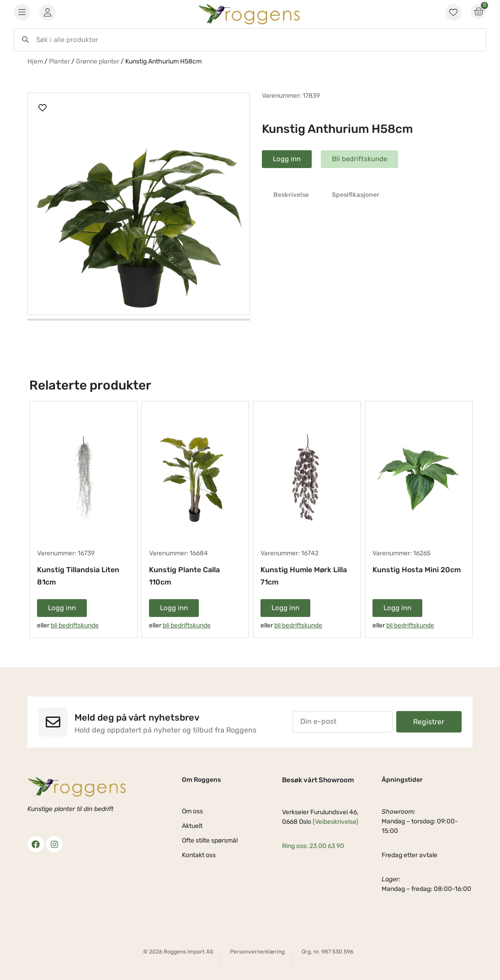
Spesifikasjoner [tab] (356, 195)
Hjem (35, 61)
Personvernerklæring (257, 952)
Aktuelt (192, 826)
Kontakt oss (199, 855)
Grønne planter (98, 61)
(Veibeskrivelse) (335, 822)
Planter (59, 61)
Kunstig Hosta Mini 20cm (417, 570)
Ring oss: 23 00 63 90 (313, 846)
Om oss (192, 811)
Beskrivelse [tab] (291, 195)
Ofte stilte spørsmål (210, 840)
